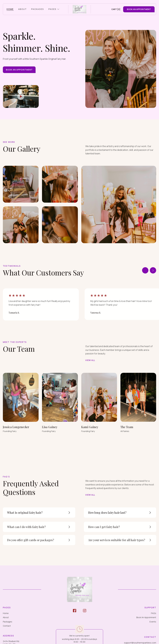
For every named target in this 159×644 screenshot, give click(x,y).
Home (6, 613)
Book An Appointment (19, 70)
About (6, 617)
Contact (7, 626)
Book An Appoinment (146, 617)
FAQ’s (154, 613)
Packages (8, 622)
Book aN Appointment (139, 9)
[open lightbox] (21, 96)
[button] (54, 9)
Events (153, 622)
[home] (79, 9)
